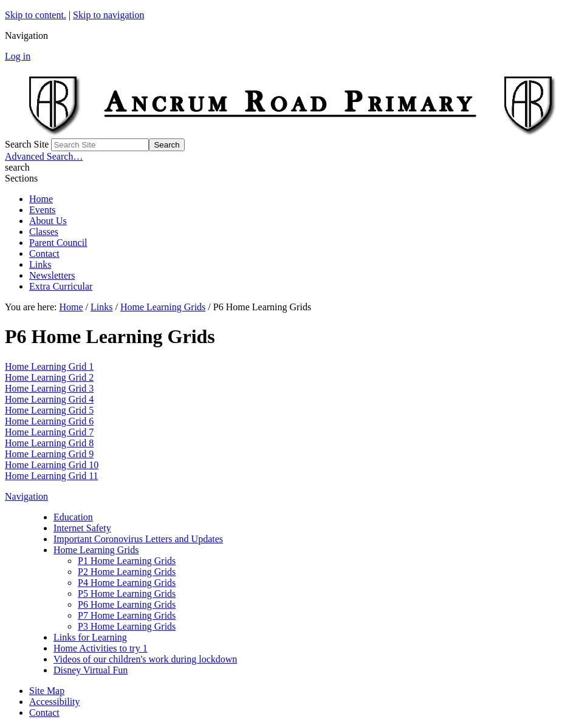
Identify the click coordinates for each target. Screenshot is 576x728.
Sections (21, 178)
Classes (44, 232)
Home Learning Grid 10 (52, 465)
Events (43, 210)
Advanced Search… (44, 156)
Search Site (27, 144)
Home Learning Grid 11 (52, 476)
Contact (44, 253)
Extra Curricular (61, 286)
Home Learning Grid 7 (49, 432)
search (17, 167)
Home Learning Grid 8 (49, 443)
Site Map (47, 691)
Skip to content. (36, 15)
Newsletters (52, 275)
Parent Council (58, 243)
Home (41, 199)
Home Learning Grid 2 (49, 377)
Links (40, 264)
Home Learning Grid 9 (49, 454)
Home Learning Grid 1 (49, 366)
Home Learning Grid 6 (49, 421)
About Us (48, 221)
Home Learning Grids (163, 307)
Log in (18, 56)
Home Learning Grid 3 (49, 388)
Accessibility (55, 702)
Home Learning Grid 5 (49, 410)
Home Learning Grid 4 (49, 399)
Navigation (26, 496)
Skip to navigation (108, 15)
